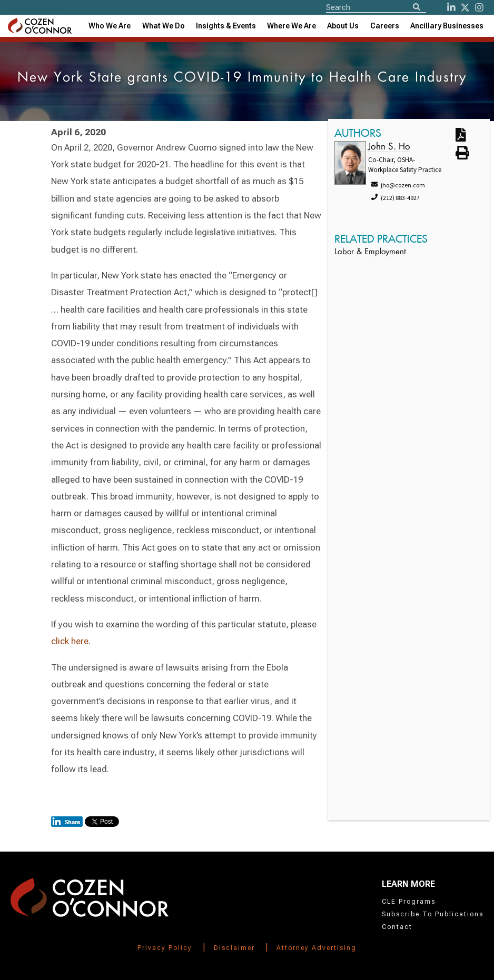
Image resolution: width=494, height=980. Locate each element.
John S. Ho (389, 147)
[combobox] (226, 26)
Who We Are (110, 26)
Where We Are (292, 26)
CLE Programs (409, 902)
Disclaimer (234, 948)
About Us (343, 26)
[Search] (417, 8)
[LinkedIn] (451, 7)
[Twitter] (465, 7)
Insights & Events (226, 26)
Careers (385, 26)
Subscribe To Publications (433, 914)
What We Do (164, 26)
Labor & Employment (370, 252)
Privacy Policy (165, 948)
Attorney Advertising (317, 948)
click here (70, 641)
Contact (397, 927)
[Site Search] (376, 7)
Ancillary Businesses (447, 26)
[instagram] (479, 7)
